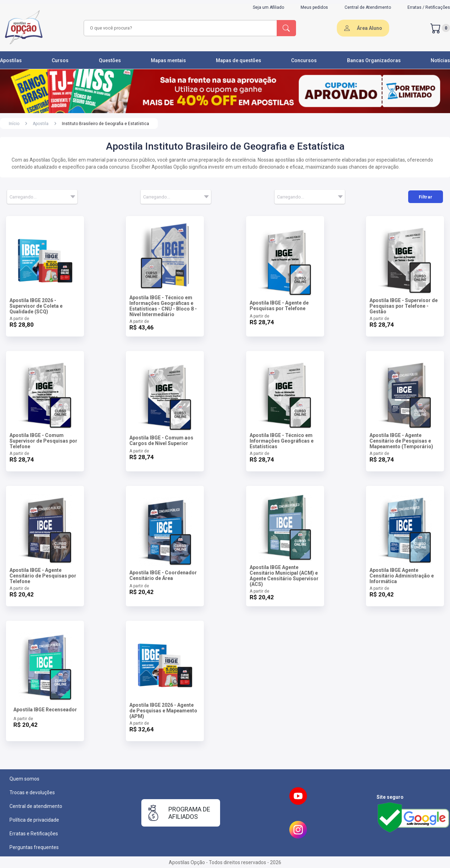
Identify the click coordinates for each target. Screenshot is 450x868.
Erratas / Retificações (429, 7)
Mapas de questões (239, 60)
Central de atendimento (36, 806)
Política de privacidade (34, 820)
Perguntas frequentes (34, 847)
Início (14, 124)
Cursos (60, 60)
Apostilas (11, 60)
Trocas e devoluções (32, 792)
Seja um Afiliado (268, 7)
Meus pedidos (314, 7)
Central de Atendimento (368, 7)
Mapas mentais (168, 60)
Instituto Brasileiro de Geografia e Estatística (105, 124)
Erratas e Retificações (34, 834)
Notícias (440, 60)
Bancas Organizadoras (374, 60)
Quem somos (24, 779)
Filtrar (426, 197)
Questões (110, 60)
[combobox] (179, 28)
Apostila (41, 124)
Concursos (304, 60)
